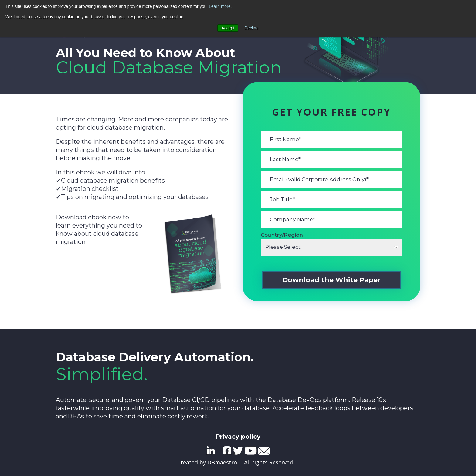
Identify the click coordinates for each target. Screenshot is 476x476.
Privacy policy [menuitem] (238, 437)
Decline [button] (252, 28)
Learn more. (220, 6)
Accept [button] (228, 28)
